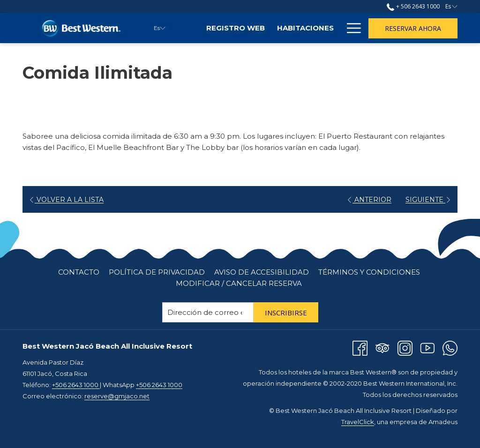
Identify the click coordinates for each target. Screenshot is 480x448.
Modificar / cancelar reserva (239, 283)
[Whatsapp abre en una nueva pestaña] (450, 347)
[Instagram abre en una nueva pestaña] (405, 347)
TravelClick (358, 422)
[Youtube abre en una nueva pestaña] (427, 347)
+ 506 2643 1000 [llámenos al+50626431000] (413, 6)
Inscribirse (286, 313)
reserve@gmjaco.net (117, 396)
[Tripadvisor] (382, 347)
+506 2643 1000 (76, 385)
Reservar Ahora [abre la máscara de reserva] (413, 28)
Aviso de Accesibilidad (262, 272)
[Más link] (350, 28)
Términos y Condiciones (369, 272)
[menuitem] (236, 28)
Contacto (79, 272)
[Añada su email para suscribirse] (208, 312)
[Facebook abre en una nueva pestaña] (360, 347)
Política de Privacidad (157, 272)
